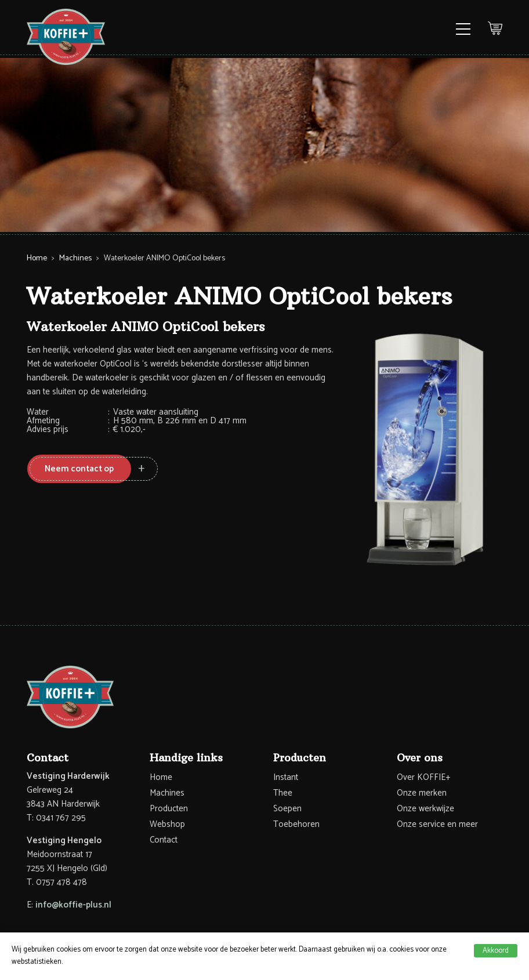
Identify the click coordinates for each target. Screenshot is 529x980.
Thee (283, 793)
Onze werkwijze (425, 809)
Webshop (167, 824)
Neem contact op (79, 469)
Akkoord (496, 951)
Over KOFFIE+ (423, 777)
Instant (286, 777)
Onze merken (422, 793)
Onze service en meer (437, 824)
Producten (169, 809)
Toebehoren (296, 824)
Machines (75, 258)
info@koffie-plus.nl (73, 905)
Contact (164, 840)
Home (37, 258)
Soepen (287, 809)
